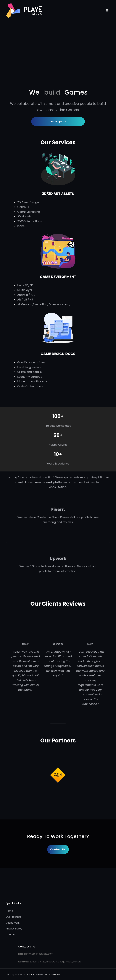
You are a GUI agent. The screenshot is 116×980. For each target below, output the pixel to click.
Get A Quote (58, 121)
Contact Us (58, 849)
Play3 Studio (33, 974)
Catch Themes (52, 974)
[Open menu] (107, 11)
